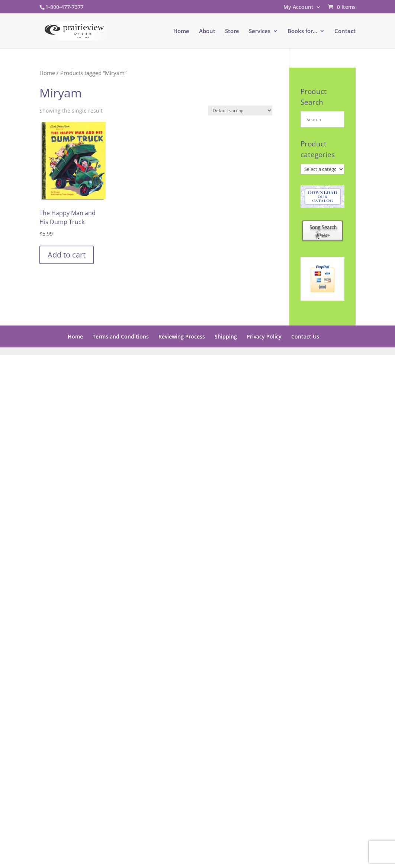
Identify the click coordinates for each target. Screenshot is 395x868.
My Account (298, 7)
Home (181, 31)
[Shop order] (240, 111)
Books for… (302, 31)
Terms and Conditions (121, 336)
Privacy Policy (264, 336)
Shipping (226, 336)
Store (232, 31)
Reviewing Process (182, 336)
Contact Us (305, 336)
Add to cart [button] (67, 255)
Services (260, 31)
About (207, 31)
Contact (345, 31)
